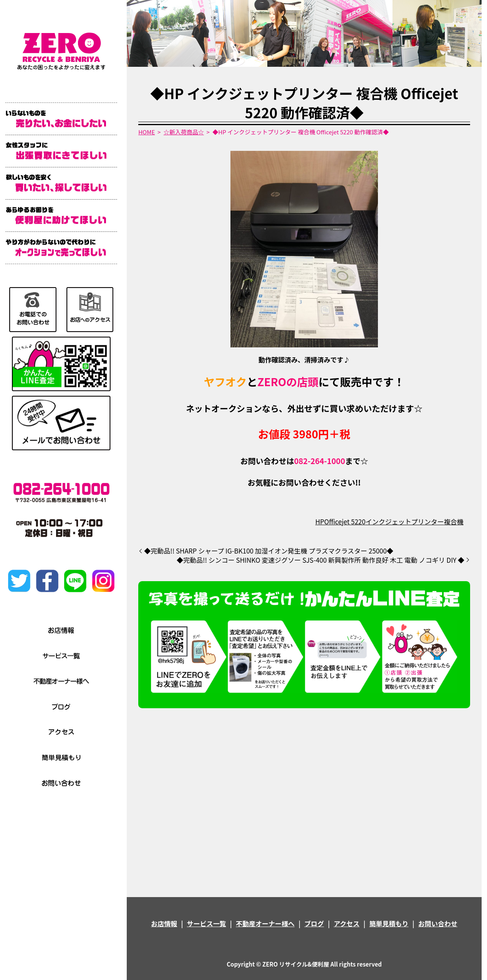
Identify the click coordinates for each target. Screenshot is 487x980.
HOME (147, 132)
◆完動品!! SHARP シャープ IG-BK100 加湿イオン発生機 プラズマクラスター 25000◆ (269, 551)
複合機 (454, 521)
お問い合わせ (438, 923)
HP (320, 521)
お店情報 (164, 923)
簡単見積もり (389, 923)
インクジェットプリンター (405, 521)
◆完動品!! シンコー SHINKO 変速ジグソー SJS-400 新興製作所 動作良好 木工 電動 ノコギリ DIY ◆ (321, 560)
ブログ (314, 923)
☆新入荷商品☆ (184, 132)
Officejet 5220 (345, 521)
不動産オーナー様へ (265, 923)
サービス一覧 (207, 923)
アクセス (347, 923)
